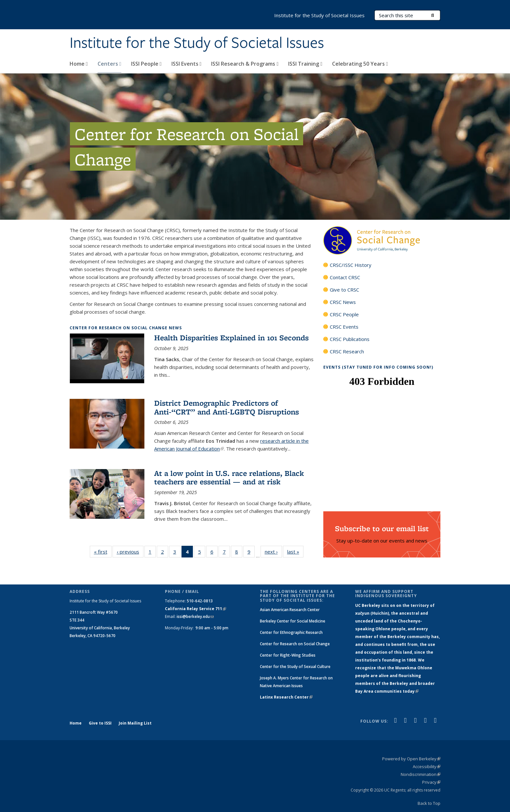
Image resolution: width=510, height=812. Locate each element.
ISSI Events (187, 64)
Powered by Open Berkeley (411, 759)
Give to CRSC (344, 290)
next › (273, 553)
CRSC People (344, 314)
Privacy (431, 782)
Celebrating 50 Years (360, 64)
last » (295, 553)
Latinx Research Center (286, 697)
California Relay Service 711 (195, 609)
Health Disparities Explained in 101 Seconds (231, 338)
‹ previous (130, 553)
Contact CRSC (345, 277)
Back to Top (429, 803)
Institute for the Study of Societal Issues (197, 43)
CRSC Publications (350, 339)
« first (103, 553)
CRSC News (343, 302)
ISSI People (146, 64)
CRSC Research (347, 351)
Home (79, 64)
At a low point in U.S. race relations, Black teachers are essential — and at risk (229, 477)
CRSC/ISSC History (351, 265)
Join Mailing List (135, 723)
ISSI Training (305, 64)
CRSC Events (344, 327)
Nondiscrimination (421, 774)
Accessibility (427, 766)
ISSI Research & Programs (245, 64)
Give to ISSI (100, 723)
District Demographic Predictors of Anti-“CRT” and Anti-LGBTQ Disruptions (227, 407)
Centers (109, 64)
